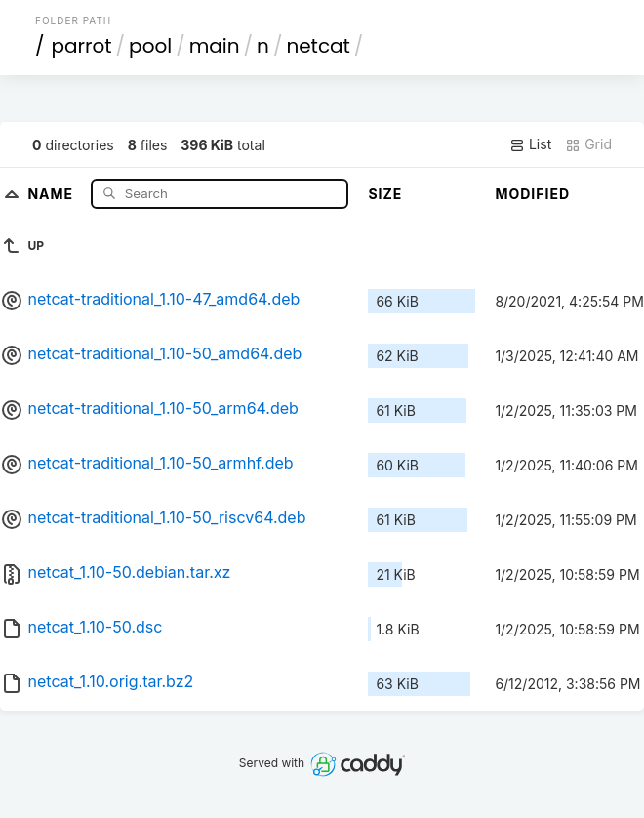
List (530, 144)
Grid (588, 144)
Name (52, 193)
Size (385, 194)
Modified (532, 194)
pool (150, 46)
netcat (318, 46)
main (215, 46)
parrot (82, 46)
